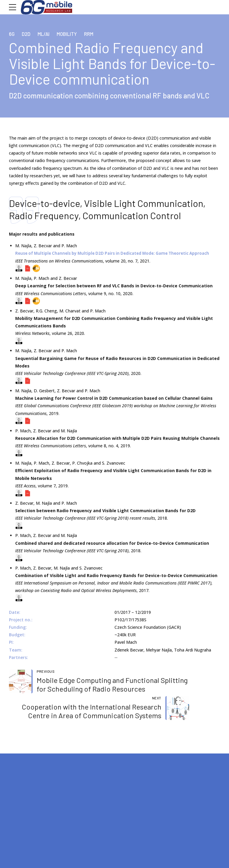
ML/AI (45, 34)
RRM (93, 34)
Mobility (70, 34)
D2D (27, 34)
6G (12, 34)
